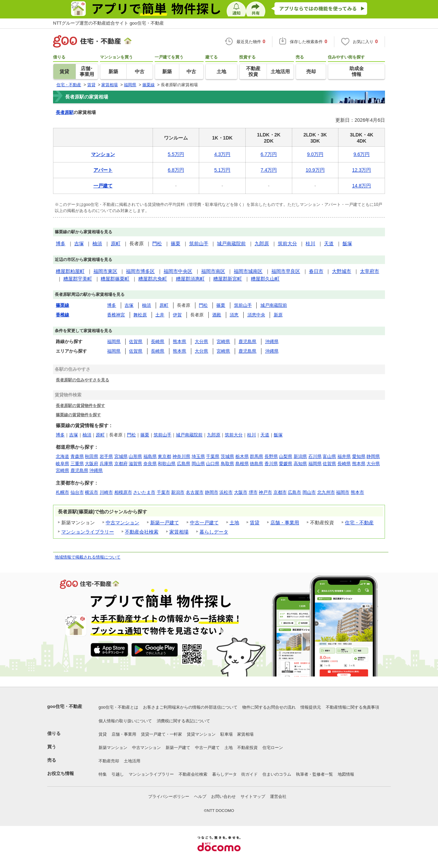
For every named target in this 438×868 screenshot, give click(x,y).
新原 (278, 315)
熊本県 (179, 341)
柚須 (97, 244)
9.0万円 (315, 154)
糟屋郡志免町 (153, 279)
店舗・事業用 (285, 523)
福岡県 (114, 341)
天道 (329, 244)
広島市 (294, 492)
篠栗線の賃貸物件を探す (78, 415)
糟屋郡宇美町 (78, 279)
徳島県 (256, 464)
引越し (118, 774)
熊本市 (357, 492)
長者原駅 (65, 112)
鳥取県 (227, 464)
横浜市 (92, 492)
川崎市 (106, 492)
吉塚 (79, 244)
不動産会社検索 (142, 532)
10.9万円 (315, 170)
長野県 (271, 456)
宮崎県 (223, 341)
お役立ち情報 (61, 773)
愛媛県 (286, 464)
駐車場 (227, 734)
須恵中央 (256, 315)
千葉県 (213, 456)
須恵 (234, 315)
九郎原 (262, 244)
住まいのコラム (277, 774)
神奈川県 (181, 456)
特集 (103, 774)
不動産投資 (247, 748)
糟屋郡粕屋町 (70, 271)
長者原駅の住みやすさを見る (82, 380)
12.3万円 (362, 170)
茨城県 (227, 456)
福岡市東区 (105, 271)
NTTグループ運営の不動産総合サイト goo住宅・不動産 (108, 23)
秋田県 (92, 456)
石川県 (315, 456)
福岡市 (343, 492)
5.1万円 (222, 170)
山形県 (135, 456)
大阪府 (92, 464)
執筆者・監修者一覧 (314, 774)
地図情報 (346, 774)
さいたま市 (144, 492)
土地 (234, 523)
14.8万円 (362, 186)
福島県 (150, 456)
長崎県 (158, 341)
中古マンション (123, 523)
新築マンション (113, 748)
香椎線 (62, 315)
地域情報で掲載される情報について (88, 557)
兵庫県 (106, 464)
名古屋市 (195, 492)
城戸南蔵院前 (231, 244)
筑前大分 (287, 244)
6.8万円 (176, 170)
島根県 (242, 464)
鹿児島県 (247, 341)
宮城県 (121, 456)
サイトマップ (253, 797)
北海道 (62, 456)
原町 (116, 244)
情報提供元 (311, 707)
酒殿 (217, 315)
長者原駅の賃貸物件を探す (80, 405)
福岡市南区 (213, 271)
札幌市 (62, 492)
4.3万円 (222, 154)
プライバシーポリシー (169, 797)
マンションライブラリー (88, 532)
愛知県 (359, 456)
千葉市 (163, 492)
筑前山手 (199, 244)
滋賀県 (135, 464)
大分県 (201, 341)
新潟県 (300, 456)
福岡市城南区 (248, 271)
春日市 (316, 271)
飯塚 (347, 244)
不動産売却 (109, 761)
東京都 (164, 456)
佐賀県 (136, 341)
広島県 (184, 464)
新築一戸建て (165, 523)
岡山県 (198, 464)
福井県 (344, 456)
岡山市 (309, 492)
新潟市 (178, 492)
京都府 (121, 464)
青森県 (77, 456)
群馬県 (256, 456)
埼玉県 (198, 456)
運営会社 (278, 797)
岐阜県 (62, 464)
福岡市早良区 (286, 271)
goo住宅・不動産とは (118, 707)
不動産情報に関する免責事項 (352, 707)
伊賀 (177, 315)
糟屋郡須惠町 (190, 279)
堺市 (253, 492)
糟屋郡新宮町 (228, 279)
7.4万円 (269, 170)
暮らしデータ (214, 532)
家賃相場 (179, 532)
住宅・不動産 (359, 523)
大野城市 (342, 271)
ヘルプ (200, 797)
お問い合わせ (223, 797)
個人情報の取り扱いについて (125, 721)
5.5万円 (176, 154)
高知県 (300, 464)
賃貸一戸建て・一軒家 (162, 734)
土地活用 (132, 761)
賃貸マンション (201, 734)
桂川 (310, 244)
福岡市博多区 (140, 271)
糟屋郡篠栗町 (115, 279)
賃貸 (255, 523)
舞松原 (140, 315)
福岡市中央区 (178, 271)
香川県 (271, 464)
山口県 (213, 464)
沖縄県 (272, 341)
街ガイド (249, 774)
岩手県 (106, 456)
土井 (160, 315)
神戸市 (265, 492)
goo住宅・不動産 (65, 706)
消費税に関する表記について (183, 721)
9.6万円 (362, 154)
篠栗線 (62, 305)
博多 (61, 244)
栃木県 (242, 456)
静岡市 (212, 492)
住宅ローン (273, 748)
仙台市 (77, 492)
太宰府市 (370, 271)
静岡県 (373, 456)
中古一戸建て (204, 523)
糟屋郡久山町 (265, 279)
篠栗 (176, 244)
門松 (157, 244)
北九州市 (326, 492)
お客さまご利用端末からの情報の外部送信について (190, 707)
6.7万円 (269, 154)
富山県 (329, 456)
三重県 (77, 464)
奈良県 (150, 464)
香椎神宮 (116, 315)
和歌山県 (167, 464)
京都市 (280, 492)
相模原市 (123, 492)
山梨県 (286, 456)
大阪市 (241, 492)
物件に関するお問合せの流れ (269, 707)
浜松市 (226, 492)
